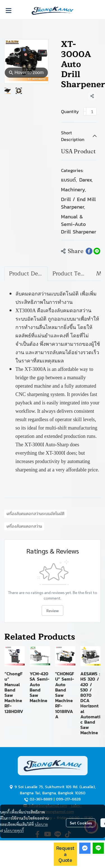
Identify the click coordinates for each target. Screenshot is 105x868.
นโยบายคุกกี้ (14, 830)
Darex (86, 180)
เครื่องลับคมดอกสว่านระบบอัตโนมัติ (35, 514)
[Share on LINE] (97, 251)
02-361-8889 (41, 799)
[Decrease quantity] (85, 111)
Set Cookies (81, 823)
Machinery (73, 189)
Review (53, 611)
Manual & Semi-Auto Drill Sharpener (79, 224)
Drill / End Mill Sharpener (78, 203)
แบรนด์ (69, 180)
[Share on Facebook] (89, 251)
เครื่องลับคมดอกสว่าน (24, 526)
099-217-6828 (68, 799)
